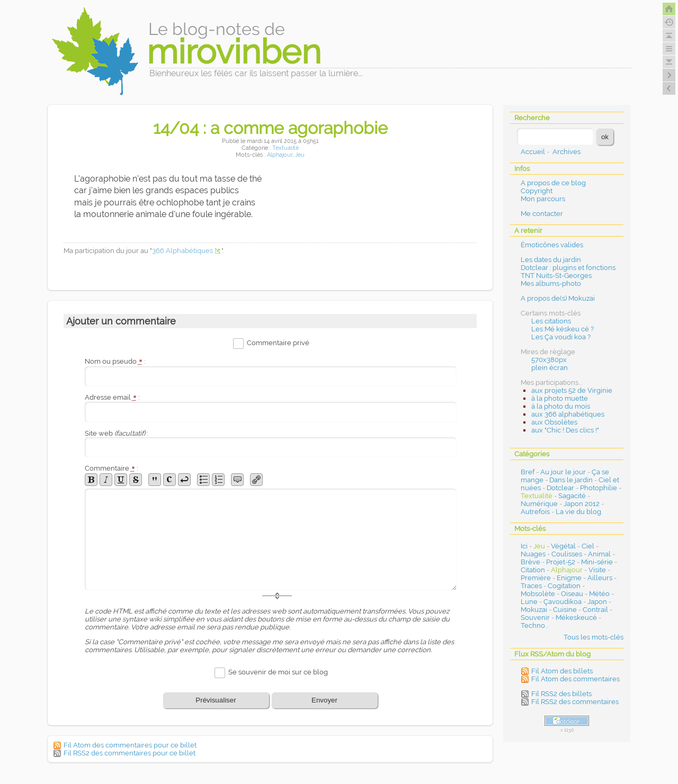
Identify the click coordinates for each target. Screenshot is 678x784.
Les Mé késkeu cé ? (563, 329)
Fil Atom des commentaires (576, 679)
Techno (533, 625)
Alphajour (280, 155)
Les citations (551, 321)
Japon (597, 602)
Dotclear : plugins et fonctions (568, 268)
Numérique (539, 504)
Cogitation (564, 586)
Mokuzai (534, 610)
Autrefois (535, 512)
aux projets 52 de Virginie (572, 390)
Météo (599, 594)
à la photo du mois (561, 406)
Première (536, 578)
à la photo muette (560, 398)
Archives (567, 152)
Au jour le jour (563, 472)
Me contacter (542, 214)
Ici (524, 546)
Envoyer (324, 700)
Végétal (563, 546)
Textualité (286, 148)
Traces (531, 586)
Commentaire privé (278, 343)
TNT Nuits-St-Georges (556, 276)
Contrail (595, 610)
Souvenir (535, 618)
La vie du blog (578, 512)
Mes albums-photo (551, 283)
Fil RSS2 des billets (561, 694)
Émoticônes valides (552, 245)
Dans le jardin (571, 480)
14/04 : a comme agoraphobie (270, 128)
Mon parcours (543, 199)
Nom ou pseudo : (115, 361)
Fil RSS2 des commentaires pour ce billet (130, 753)
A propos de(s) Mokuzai (558, 298)
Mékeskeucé (576, 618)
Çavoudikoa (563, 602)
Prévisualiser (216, 700)
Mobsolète (538, 594)
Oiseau (572, 594)
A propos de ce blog (553, 183)
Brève (530, 562)
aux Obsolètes (554, 422)
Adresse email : (112, 397)
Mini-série (597, 562)
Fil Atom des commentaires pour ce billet (130, 745)
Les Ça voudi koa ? (561, 337)
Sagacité (572, 496)
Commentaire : (111, 468)
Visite (597, 570)
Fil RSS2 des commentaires (575, 702)
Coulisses (567, 554)
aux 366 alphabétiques (568, 414)
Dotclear (560, 488)
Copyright (537, 191)
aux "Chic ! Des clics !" (565, 430)
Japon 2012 (582, 504)
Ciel (588, 546)
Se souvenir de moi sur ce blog (278, 672)
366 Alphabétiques (182, 251)
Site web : (116, 433)
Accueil (533, 152)
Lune (529, 602)
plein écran (550, 368)
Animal (599, 554)
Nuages (533, 554)
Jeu (300, 155)
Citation (533, 570)
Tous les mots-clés (594, 637)
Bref (528, 472)
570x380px (549, 360)
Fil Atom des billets (562, 671)
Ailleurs (600, 578)
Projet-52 (561, 562)
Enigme (569, 578)
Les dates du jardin (551, 260)
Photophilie (599, 488)
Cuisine (565, 610)
